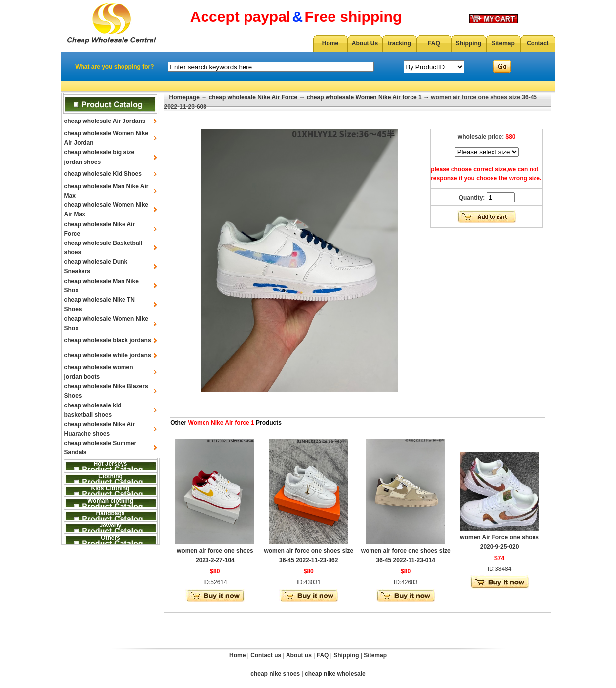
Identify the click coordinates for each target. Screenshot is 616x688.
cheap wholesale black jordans (108, 340)
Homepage (185, 97)
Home (330, 43)
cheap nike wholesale (335, 674)
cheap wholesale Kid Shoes (103, 174)
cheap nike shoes (275, 674)
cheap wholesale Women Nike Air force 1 (364, 97)
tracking (399, 43)
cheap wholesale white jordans (108, 355)
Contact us (266, 655)
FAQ (434, 43)
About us (299, 655)
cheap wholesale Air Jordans (105, 121)
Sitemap (503, 43)
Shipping (469, 43)
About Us (365, 43)
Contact (538, 43)
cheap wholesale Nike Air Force (253, 97)
